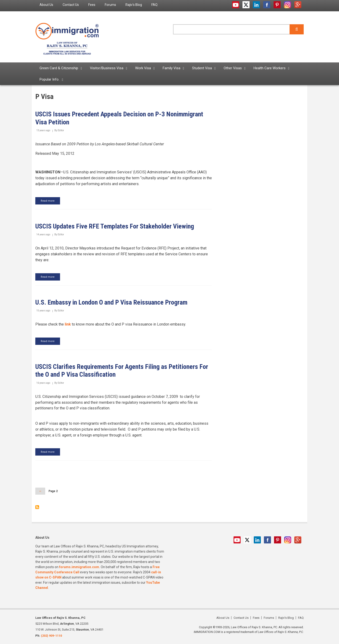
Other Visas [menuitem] (233, 68)
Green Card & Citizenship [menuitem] (59, 68)
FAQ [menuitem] (154, 5)
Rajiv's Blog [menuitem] (134, 5)
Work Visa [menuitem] (143, 68)
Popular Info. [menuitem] (49, 79)
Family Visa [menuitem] (172, 68)
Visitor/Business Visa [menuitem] (107, 68)
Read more (50, 202)
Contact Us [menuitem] (71, 5)
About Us (223, 618)
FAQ (301, 618)
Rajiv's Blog (286, 618)
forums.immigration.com (79, 567)
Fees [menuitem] (92, 5)
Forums (269, 618)
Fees (256, 618)
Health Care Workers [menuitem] (270, 68)
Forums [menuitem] (110, 5)
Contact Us (241, 618)
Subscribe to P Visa (37, 507)
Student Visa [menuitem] (202, 68)
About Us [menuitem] (46, 5)
